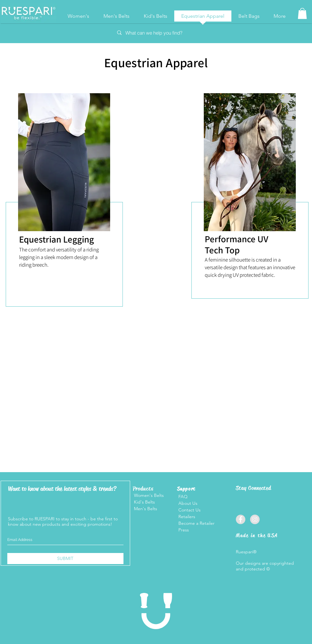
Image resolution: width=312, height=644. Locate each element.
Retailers (187, 517)
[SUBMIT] (65, 559)
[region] (63, 226)
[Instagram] (255, 519)
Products (143, 489)
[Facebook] (241, 519)
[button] (302, 13)
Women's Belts (148, 495)
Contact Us (189, 510)
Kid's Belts (144, 502)
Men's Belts (145, 509)
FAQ (183, 497)
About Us (187, 503)
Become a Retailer (196, 523)
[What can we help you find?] (156, 33)
